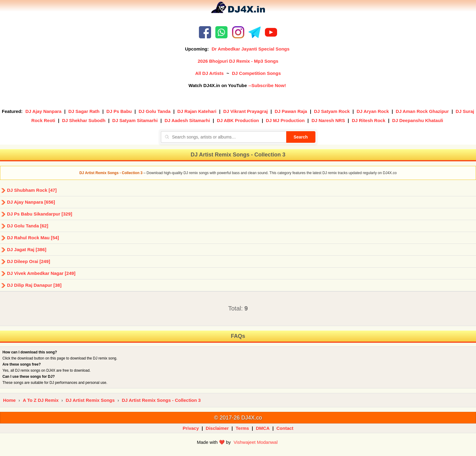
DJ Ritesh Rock (369, 120)
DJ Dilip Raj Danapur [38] (34, 285)
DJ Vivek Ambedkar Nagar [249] (41, 273)
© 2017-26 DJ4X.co (238, 418)
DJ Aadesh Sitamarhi (187, 120)
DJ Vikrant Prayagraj (245, 111)
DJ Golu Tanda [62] (28, 226)
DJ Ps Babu (119, 111)
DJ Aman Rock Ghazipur (422, 111)
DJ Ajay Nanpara (44, 111)
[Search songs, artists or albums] (224, 137)
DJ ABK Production (238, 120)
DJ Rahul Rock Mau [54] (33, 238)
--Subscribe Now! (267, 85)
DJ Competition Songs (256, 73)
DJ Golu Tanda (155, 111)
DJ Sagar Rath (84, 111)
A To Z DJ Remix (41, 400)
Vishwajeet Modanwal (256, 442)
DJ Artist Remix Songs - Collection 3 (161, 400)
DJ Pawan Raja (291, 111)
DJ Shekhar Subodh (84, 120)
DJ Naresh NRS (328, 120)
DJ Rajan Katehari (197, 111)
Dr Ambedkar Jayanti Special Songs (251, 49)
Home (9, 400)
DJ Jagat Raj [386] (27, 249)
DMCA (263, 428)
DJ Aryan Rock (373, 111)
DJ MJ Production (285, 120)
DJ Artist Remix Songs (90, 400)
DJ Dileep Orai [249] (29, 261)
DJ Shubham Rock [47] (32, 190)
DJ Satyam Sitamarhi (135, 120)
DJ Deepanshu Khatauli (418, 120)
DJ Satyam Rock (332, 111)
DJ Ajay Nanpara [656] (31, 202)
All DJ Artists (210, 73)
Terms (242, 428)
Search (301, 137)
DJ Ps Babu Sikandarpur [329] (40, 214)
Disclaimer (217, 428)
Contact (285, 428)
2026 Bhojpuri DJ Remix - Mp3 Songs (238, 61)
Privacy (191, 428)
